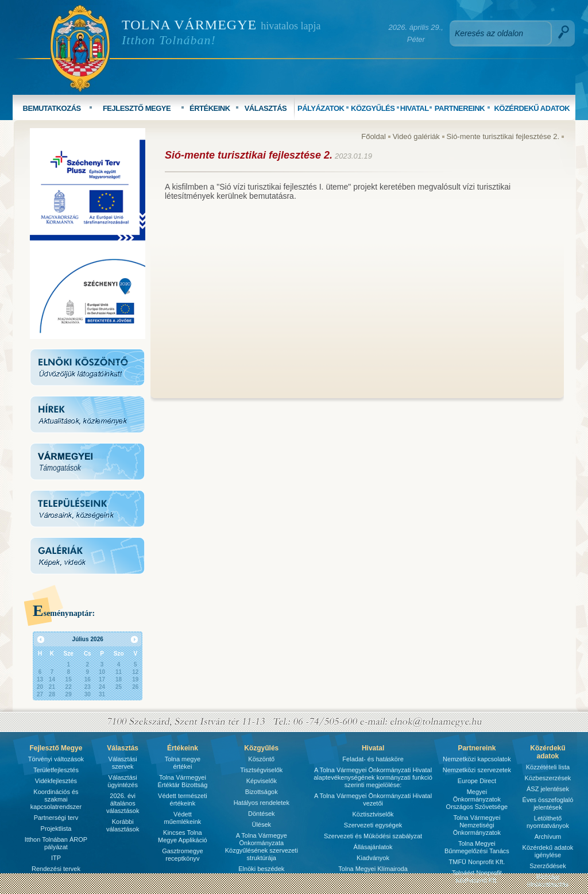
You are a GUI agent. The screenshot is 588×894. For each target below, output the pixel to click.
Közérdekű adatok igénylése (548, 851)
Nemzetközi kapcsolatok (477, 759)
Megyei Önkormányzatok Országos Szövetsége (477, 799)
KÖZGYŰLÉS (373, 108)
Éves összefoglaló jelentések (548, 804)
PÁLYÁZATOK (321, 108)
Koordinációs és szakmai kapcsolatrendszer (56, 799)
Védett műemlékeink (182, 818)
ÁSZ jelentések (548, 789)
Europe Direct (477, 781)
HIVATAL (415, 108)
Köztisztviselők (373, 814)
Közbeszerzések (548, 778)
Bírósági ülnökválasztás (548, 880)
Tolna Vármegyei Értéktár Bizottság (182, 781)
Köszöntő (261, 759)
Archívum (548, 837)
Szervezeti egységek (373, 825)
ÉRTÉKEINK (210, 108)
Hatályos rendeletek (262, 803)
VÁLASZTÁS (266, 108)
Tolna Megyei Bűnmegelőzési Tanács (477, 847)
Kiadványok (373, 858)
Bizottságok (262, 792)
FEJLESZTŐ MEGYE (137, 108)
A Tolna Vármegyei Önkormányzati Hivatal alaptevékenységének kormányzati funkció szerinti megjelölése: (373, 777)
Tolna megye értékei (183, 763)
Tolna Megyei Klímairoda (373, 869)
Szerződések (548, 866)
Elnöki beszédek (261, 869)
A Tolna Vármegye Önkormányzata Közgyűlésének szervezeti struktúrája (262, 847)
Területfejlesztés (56, 770)
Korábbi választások (123, 825)
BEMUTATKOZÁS (52, 108)
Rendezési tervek (56, 869)
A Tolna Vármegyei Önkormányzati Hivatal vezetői (373, 799)
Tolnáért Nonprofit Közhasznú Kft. (477, 876)
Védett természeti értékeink (183, 799)
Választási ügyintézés (123, 781)
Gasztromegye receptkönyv (183, 855)
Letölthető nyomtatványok (548, 822)
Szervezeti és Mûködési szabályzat (373, 836)
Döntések (261, 814)
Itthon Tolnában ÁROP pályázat (56, 843)
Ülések (261, 824)
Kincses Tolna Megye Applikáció (183, 836)
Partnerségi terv (56, 818)
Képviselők (262, 781)
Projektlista (56, 829)
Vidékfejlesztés (56, 781)
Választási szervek (123, 763)
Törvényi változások (56, 759)
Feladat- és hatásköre (373, 759)
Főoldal (374, 136)
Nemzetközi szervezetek (477, 770)
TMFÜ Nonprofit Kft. (477, 862)
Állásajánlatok (373, 847)
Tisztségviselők (261, 770)
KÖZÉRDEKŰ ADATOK (532, 108)
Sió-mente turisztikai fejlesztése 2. (503, 136)
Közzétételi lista (548, 767)
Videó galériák (416, 136)
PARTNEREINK (460, 108)
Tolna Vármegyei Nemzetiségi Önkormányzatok (477, 825)
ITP (56, 858)
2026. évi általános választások (123, 803)
